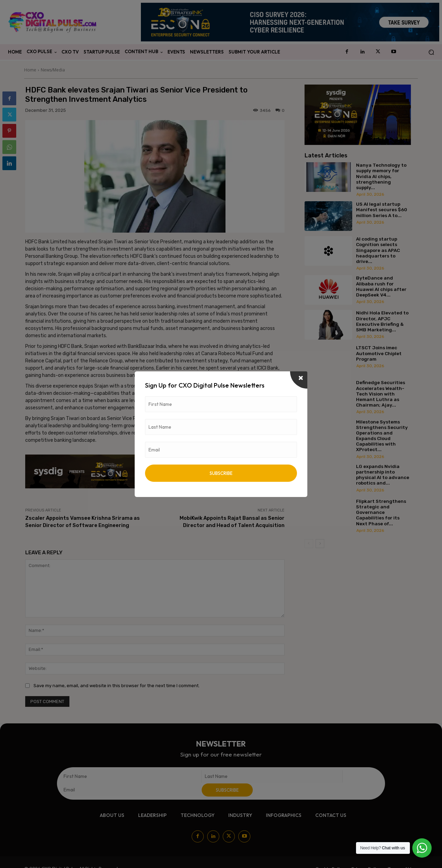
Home (30, 70)
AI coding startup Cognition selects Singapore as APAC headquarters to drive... (378, 250)
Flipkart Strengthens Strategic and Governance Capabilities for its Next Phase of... (381, 512)
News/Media (53, 70)
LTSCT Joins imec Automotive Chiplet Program (379, 353)
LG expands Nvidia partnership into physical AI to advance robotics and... (383, 475)
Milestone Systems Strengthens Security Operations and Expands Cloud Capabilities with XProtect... (382, 436)
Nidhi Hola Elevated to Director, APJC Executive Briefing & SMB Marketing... (382, 321)
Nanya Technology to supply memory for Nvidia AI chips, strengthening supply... (381, 176)
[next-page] (320, 544)
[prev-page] (309, 544)
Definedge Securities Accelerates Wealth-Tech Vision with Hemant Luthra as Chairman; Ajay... (381, 394)
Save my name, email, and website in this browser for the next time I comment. (117, 686)
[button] (431, 52)
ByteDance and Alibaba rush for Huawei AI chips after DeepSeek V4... (381, 286)
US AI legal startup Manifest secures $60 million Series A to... (382, 209)
